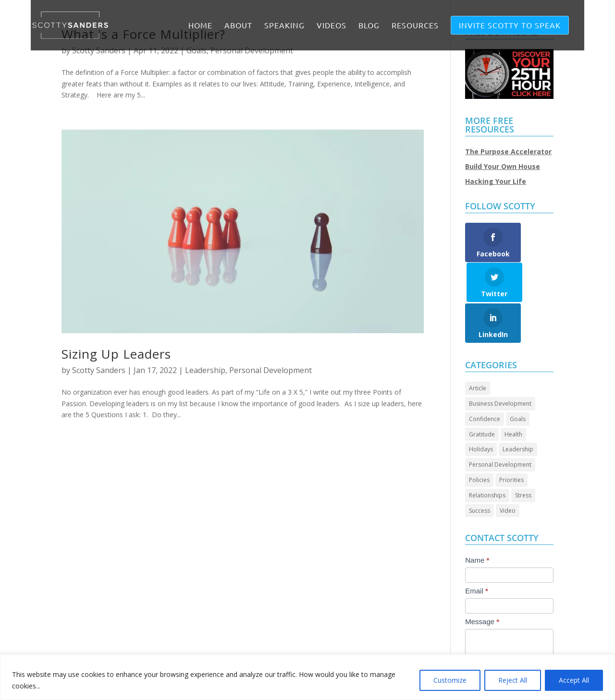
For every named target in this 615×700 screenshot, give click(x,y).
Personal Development (252, 50)
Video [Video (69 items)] (508, 471)
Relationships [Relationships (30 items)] (487, 455)
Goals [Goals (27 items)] (518, 379)
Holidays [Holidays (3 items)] (481, 409)
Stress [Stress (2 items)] (523, 455)
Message (482, 582)
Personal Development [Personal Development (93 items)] (500, 425)
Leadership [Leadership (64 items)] (518, 409)
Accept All (574, 680)
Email (477, 551)
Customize (450, 680)
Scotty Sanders (99, 50)
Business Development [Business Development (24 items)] (500, 364)
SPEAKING (284, 26)
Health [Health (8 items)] (513, 394)
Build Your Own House (503, 166)
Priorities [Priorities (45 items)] (511, 440)
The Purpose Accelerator (508, 151)
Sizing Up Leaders (116, 354)
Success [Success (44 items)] (480, 471)
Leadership (205, 370)
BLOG (369, 26)
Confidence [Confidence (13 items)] (485, 379)
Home (200, 26)
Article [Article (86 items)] (478, 348)
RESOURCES (415, 26)
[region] (307, 677)
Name (477, 520)
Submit (486, 651)
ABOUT (238, 26)
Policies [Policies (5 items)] (479, 440)
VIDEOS (332, 26)
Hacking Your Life (496, 181)
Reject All (513, 680)
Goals (197, 50)
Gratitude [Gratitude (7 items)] (482, 394)
